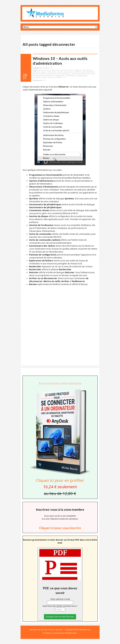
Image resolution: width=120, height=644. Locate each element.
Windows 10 (47, 68)
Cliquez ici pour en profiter (60, 480)
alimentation (55, 70)
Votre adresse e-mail (60, 599)
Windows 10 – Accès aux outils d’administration (60, 61)
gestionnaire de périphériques (59, 74)
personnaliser (71, 75)
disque (43, 72)
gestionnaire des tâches (81, 74)
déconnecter (87, 70)
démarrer (36, 72)
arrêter (64, 70)
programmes (82, 75)
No (39, 80)
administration (43, 70)
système (51, 77)
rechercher (37, 77)
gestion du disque (40, 74)
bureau (70, 70)
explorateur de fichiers (73, 72)
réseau (44, 77)
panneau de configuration (55, 75)
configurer (78, 70)
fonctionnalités (88, 72)
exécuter (60, 72)
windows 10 (60, 77)
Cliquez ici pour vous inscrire (60, 528)
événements (51, 72)
